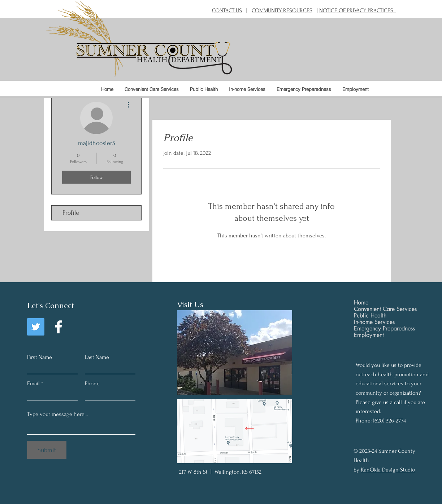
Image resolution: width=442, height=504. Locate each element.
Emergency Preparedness (384, 329)
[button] (204, 89)
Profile (71, 213)
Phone (92, 384)
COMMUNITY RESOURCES (282, 10)
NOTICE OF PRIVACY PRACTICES (358, 10)
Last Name (97, 357)
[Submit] (47, 450)
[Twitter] (36, 327)
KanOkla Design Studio (388, 470)
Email (33, 384)
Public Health (370, 316)
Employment (369, 335)
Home (361, 303)
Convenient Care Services (385, 309)
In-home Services (374, 322)
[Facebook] (58, 327)
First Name (40, 357)
